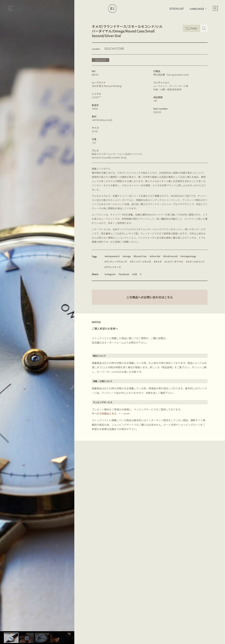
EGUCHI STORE (114, 48)
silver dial (155, 256)
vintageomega (189, 256)
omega (127, 256)
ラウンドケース (113, 267)
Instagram (110, 274)
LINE (135, 274)
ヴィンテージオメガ (141, 262)
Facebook (124, 274)
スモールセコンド (196, 262)
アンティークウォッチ (116, 262)
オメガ (158, 262)
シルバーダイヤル (174, 262)
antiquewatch (113, 256)
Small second (171, 256)
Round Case (141, 256)
